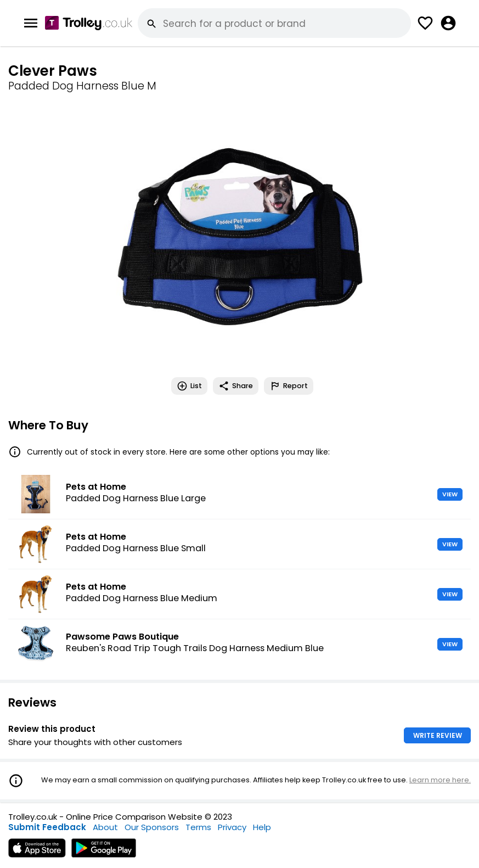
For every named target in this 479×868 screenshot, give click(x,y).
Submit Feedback (47, 827)
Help (262, 827)
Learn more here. (440, 780)
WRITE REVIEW (438, 735)
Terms (198, 827)
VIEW (450, 494)
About (105, 827)
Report (289, 386)
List (189, 386)
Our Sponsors (152, 827)
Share (236, 386)
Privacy (232, 827)
